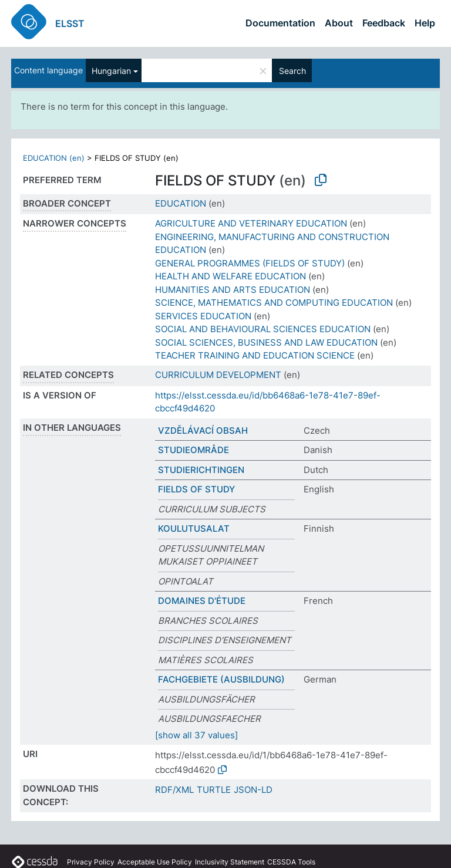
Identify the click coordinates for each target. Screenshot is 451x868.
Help (425, 23)
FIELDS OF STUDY (196, 489)
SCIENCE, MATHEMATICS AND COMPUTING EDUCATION (274, 303)
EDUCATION (181, 203)
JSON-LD (253, 790)
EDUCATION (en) (54, 158)
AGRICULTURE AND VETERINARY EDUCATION (251, 223)
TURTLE (214, 790)
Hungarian (111, 71)
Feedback (384, 23)
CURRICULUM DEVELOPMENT (218, 375)
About (339, 23)
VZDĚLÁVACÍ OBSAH (203, 430)
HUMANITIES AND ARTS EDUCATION (233, 290)
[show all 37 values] (196, 735)
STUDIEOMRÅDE (193, 450)
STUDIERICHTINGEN (201, 470)
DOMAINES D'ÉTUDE (202, 601)
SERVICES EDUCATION (203, 316)
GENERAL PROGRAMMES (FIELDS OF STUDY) (250, 263)
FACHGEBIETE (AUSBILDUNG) (221, 679)
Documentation (280, 23)
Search (292, 71)
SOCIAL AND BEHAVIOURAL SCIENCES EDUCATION (263, 329)
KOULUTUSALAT (194, 528)
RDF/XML (174, 790)
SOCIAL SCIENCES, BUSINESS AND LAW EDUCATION (266, 342)
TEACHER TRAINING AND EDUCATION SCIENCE (255, 355)
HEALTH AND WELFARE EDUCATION (230, 276)
